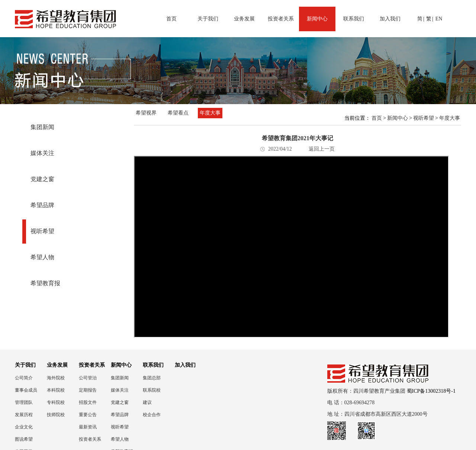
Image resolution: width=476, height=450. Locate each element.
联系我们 (354, 19)
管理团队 (24, 402)
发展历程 (24, 415)
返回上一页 (322, 149)
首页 (171, 19)
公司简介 (24, 378)
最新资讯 (88, 427)
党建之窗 (42, 179)
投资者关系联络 (90, 439)
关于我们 (208, 19)
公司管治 (88, 378)
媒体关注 (42, 153)
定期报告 (88, 390)
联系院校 (152, 390)
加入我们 (390, 19)
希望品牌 (42, 205)
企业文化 (24, 427)
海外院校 (56, 378)
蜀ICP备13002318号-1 (431, 391)
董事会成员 (26, 390)
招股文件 (88, 402)
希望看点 (178, 113)
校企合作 (152, 415)
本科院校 (56, 390)
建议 (147, 402)
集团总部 (152, 378)
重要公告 (88, 415)
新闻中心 (317, 19)
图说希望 (24, 439)
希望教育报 (45, 283)
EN (439, 19)
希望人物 (42, 257)
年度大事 (210, 113)
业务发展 (244, 19)
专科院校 (56, 402)
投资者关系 (281, 19)
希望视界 (146, 113)
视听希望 (42, 231)
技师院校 (56, 415)
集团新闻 (42, 127)
